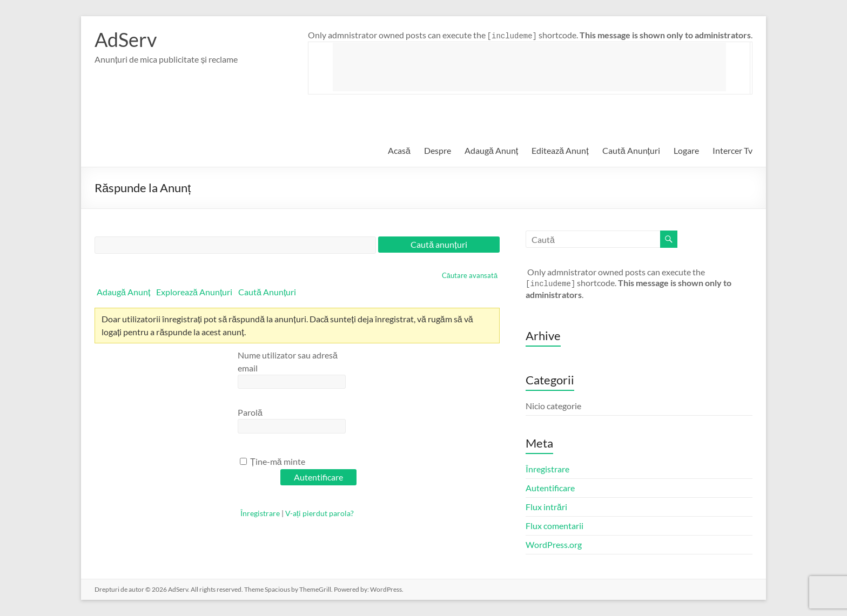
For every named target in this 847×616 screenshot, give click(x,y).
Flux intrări (546, 507)
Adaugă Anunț (491, 150)
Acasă (399, 150)
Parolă (250, 412)
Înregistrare (260, 513)
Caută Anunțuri (631, 150)
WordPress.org (554, 544)
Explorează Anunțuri (194, 292)
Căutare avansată (470, 275)
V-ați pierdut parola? (320, 513)
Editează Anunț (560, 150)
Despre (438, 150)
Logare (686, 150)
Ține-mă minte (273, 461)
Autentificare (550, 488)
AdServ (126, 39)
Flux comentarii (554, 526)
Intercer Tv (732, 150)
